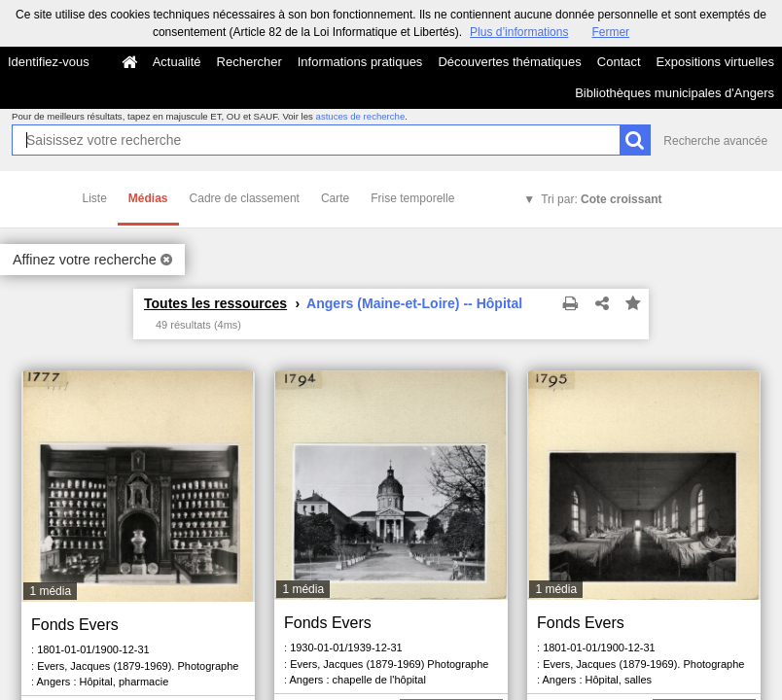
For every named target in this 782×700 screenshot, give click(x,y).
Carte (335, 198)
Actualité (177, 62)
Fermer (610, 32)
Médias (148, 198)
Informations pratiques (360, 62)
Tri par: (601, 199)
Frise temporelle (412, 198)
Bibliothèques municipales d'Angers (675, 93)
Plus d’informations (519, 32)
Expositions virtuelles (715, 62)
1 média (50, 591)
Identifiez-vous (49, 62)
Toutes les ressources (215, 303)
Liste (95, 198)
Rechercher (249, 62)
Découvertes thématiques (509, 62)
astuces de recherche (361, 116)
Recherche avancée (715, 141)
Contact (619, 62)
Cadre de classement (245, 198)
